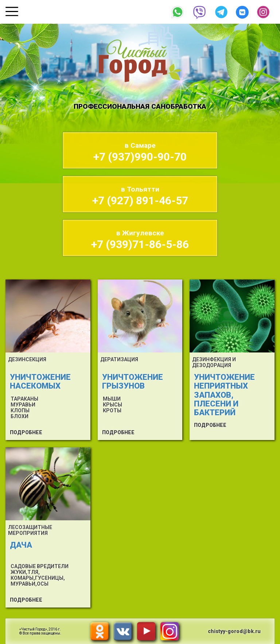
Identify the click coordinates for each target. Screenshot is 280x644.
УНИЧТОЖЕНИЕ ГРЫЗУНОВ (133, 381)
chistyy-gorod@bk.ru (234, 631)
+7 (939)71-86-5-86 (140, 240)
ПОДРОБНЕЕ (26, 432)
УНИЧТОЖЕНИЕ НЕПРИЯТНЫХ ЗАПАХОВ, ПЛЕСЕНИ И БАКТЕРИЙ (224, 395)
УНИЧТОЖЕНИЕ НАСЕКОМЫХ (40, 381)
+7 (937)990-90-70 (140, 152)
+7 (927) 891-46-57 (140, 196)
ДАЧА (21, 545)
